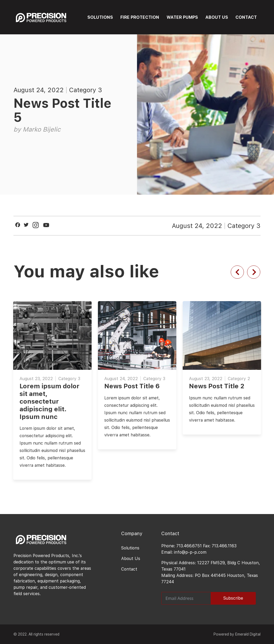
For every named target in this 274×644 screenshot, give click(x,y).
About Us (131, 559)
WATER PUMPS (182, 17)
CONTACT (246, 17)
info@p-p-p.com (190, 552)
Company (132, 533)
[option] (137, 371)
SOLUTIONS (100, 17)
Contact (129, 569)
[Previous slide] (237, 272)
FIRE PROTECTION (140, 17)
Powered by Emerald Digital (237, 634)
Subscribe (233, 598)
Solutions (130, 548)
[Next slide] (254, 272)
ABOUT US (217, 17)
